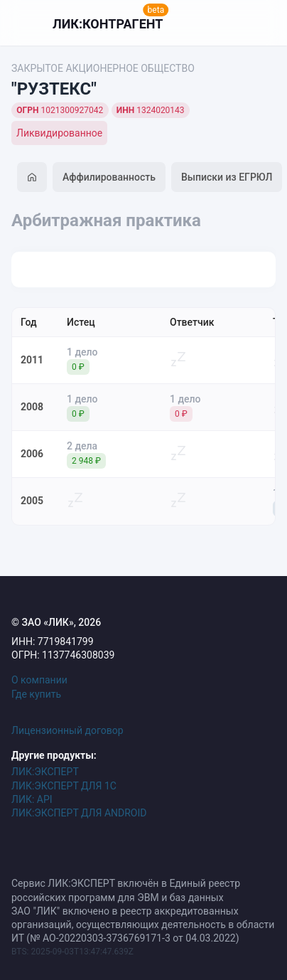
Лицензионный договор (67, 730)
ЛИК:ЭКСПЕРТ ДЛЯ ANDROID (79, 813)
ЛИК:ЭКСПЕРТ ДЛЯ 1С (64, 786)
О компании (39, 680)
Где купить (36, 694)
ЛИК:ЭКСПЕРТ (45, 772)
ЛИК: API (32, 799)
